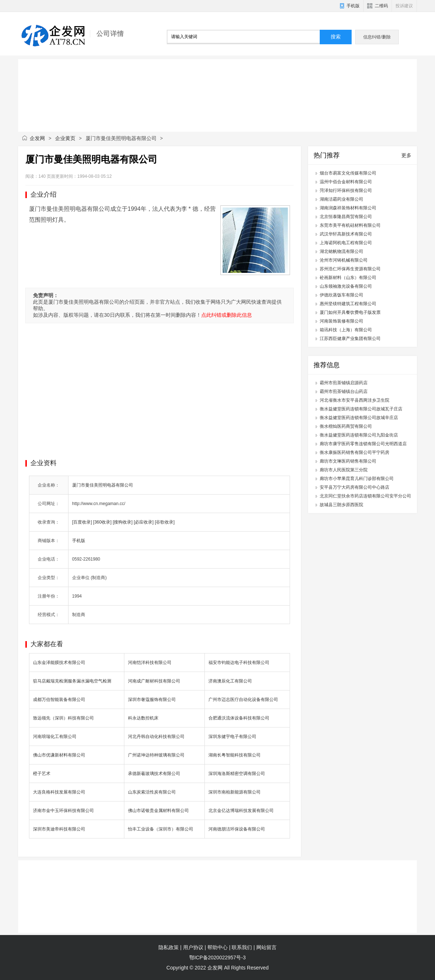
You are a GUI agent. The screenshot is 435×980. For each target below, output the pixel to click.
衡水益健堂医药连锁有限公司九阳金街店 (359, 435)
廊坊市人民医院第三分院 (344, 470)
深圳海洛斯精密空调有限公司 (237, 774)
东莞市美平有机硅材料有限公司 (350, 225)
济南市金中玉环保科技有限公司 (63, 811)
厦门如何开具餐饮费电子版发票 (350, 312)
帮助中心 (217, 947)
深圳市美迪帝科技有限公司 (59, 829)
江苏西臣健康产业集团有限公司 (350, 339)
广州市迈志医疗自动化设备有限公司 (243, 700)
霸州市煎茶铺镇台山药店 (344, 391)
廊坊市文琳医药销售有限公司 (348, 461)
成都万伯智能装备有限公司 (59, 700)
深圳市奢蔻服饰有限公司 (152, 700)
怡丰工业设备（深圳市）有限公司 (161, 829)
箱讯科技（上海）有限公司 (346, 330)
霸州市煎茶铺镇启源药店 (344, 383)
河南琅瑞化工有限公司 (55, 737)
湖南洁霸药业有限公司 (341, 199)
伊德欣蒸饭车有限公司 (341, 295)
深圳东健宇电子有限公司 (232, 737)
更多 (406, 155)
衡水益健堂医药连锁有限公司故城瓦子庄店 (361, 409)
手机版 (353, 6)
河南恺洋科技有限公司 (150, 663)
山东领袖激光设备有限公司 (346, 286)
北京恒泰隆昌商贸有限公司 (346, 217)
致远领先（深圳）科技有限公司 (63, 718)
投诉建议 (404, 6)
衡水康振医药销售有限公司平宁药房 (355, 452)
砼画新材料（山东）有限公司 (348, 278)
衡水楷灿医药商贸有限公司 (346, 426)
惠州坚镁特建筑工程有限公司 (348, 304)
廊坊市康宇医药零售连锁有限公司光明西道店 (363, 444)
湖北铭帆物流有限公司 (341, 251)
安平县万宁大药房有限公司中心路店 (355, 487)
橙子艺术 (42, 774)
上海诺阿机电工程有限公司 (346, 243)
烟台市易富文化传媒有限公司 (348, 173)
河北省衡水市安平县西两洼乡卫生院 (355, 400)
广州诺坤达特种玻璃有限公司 (156, 755)
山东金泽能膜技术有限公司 (59, 663)
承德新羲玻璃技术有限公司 (154, 774)
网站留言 (266, 947)
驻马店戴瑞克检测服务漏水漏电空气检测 (72, 681)
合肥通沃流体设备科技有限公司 (239, 718)
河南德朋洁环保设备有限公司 (237, 829)
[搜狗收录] (123, 522)
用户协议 (193, 947)
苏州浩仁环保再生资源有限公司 (350, 269)
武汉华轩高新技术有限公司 (346, 234)
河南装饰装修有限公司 (341, 321)
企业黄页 (65, 138)
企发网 (37, 138)
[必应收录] (144, 522)
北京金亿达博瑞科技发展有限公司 (241, 811)
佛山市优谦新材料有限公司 (59, 755)
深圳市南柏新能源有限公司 (235, 792)
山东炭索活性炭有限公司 (152, 792)
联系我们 (242, 947)
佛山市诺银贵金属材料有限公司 (158, 811)
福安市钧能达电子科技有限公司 (239, 663)
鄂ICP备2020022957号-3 (217, 958)
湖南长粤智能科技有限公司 (235, 755)
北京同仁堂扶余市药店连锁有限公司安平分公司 (365, 496)
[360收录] (102, 522)
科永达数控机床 (143, 718)
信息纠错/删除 (377, 37)
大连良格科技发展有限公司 (59, 792)
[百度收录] (82, 522)
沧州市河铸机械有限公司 (344, 260)
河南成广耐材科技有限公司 (154, 681)
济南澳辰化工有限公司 (230, 681)
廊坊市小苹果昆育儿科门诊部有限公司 (357, 479)
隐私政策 (169, 947)
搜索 (336, 37)
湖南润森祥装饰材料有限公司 (348, 208)
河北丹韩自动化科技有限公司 (156, 737)
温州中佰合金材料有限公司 (346, 182)
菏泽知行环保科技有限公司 (346, 190)
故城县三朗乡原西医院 (341, 505)
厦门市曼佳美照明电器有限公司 (103, 485)
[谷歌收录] (165, 522)
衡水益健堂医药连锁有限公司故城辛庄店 (359, 418)
